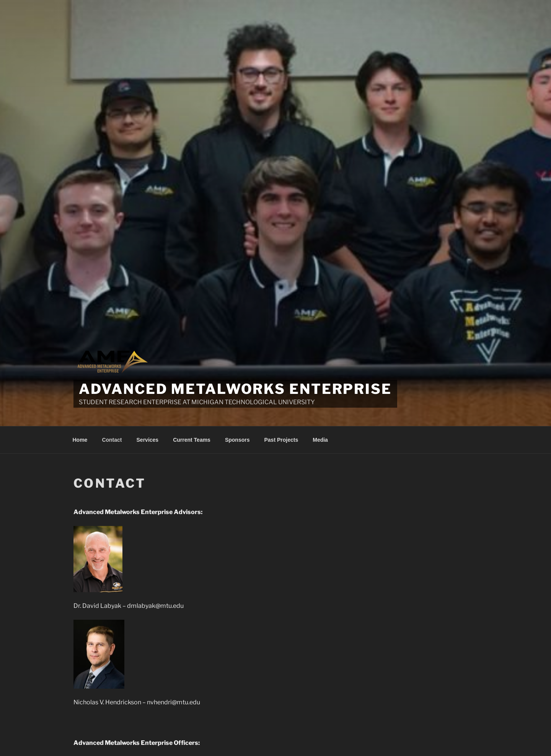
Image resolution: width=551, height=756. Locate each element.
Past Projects (281, 440)
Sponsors (237, 440)
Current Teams (192, 440)
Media (320, 440)
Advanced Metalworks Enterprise (235, 389)
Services (148, 440)
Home (80, 440)
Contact (112, 440)
